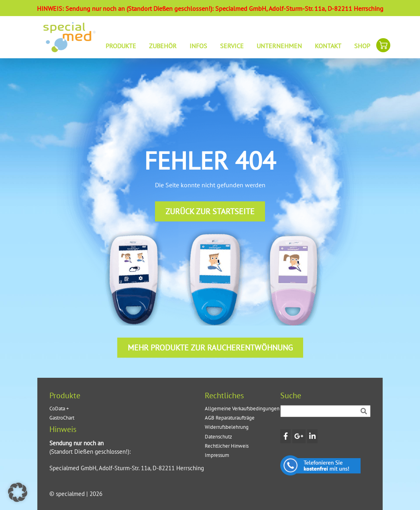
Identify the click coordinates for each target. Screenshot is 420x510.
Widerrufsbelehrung (227, 427)
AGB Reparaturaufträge (230, 418)
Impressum (217, 455)
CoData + (59, 409)
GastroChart (62, 418)
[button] (18, 492)
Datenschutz (218, 437)
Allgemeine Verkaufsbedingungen (242, 409)
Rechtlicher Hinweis (227, 446)
